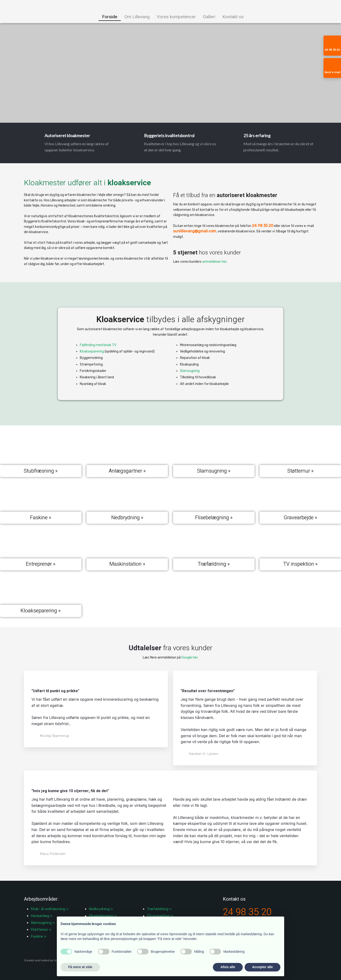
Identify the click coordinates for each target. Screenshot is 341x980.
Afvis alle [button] (228, 967)
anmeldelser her (214, 262)
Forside (110, 17)
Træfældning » (159, 909)
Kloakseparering (92, 351)
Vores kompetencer (176, 17)
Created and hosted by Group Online (47, 960)
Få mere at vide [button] (80, 967)
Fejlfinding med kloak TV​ (98, 345)
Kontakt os (233, 17)
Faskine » (38, 936)
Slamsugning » (43, 923)
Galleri (209, 17)
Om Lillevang (137, 17)
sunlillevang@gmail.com (195, 231)
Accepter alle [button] (262, 967)
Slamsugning (190, 371)
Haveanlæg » (42, 916)
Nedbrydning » (101, 909)
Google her (189, 657)
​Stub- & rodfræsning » (49, 909)
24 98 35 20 (263, 226)
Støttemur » (41, 930)
